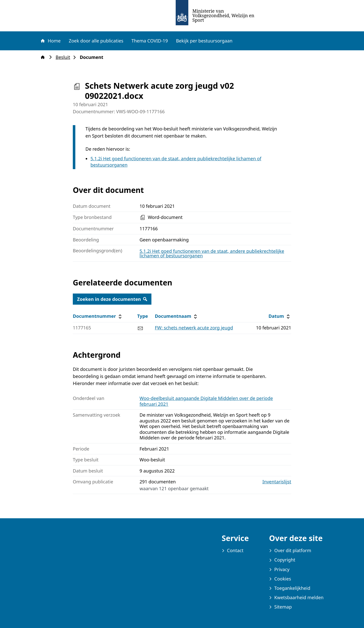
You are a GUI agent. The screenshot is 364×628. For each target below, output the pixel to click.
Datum (280, 316)
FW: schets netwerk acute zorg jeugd (194, 328)
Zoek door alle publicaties (96, 41)
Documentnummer (98, 316)
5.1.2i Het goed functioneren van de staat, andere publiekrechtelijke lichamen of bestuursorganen (212, 253)
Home (50, 41)
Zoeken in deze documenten (112, 299)
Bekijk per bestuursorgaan (204, 41)
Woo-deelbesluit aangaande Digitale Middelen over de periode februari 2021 (206, 401)
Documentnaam (176, 316)
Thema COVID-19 (150, 41)
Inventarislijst (277, 482)
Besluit (64, 57)
